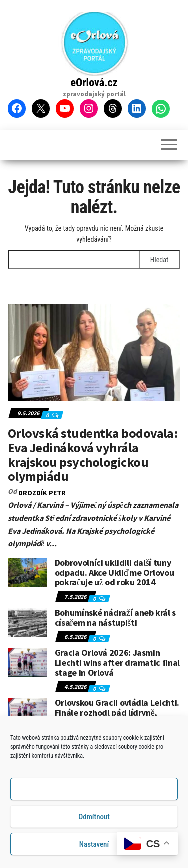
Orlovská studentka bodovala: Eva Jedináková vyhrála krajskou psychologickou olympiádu (93, 455)
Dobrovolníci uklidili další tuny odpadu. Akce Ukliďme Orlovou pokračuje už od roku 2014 (115, 573)
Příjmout (94, 790)
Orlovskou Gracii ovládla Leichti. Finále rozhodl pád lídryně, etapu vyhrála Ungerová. (117, 713)
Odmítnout (94, 818)
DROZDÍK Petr (42, 493)
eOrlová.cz (94, 83)
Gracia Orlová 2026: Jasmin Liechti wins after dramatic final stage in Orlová (117, 663)
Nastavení (94, 845)
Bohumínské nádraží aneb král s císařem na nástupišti (115, 618)
